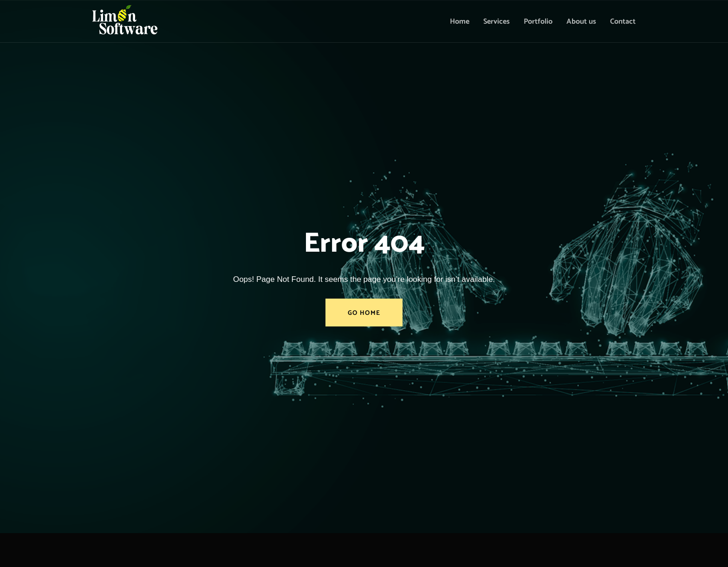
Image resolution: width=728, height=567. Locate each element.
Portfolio (538, 22)
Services (497, 22)
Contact (623, 22)
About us (581, 22)
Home (460, 22)
